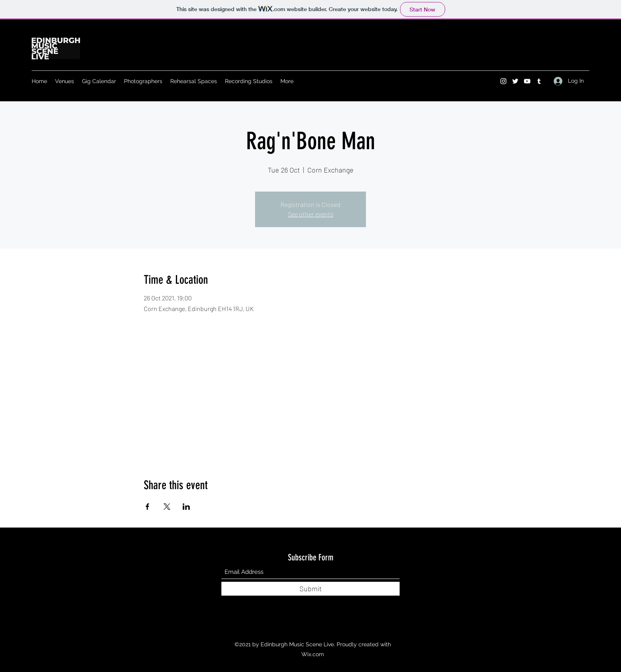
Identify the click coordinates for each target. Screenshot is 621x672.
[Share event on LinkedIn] (186, 507)
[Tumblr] (539, 81)
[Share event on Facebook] (148, 507)
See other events (311, 214)
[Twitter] (515, 81)
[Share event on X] (167, 507)
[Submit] (310, 589)
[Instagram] (503, 81)
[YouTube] (527, 81)
